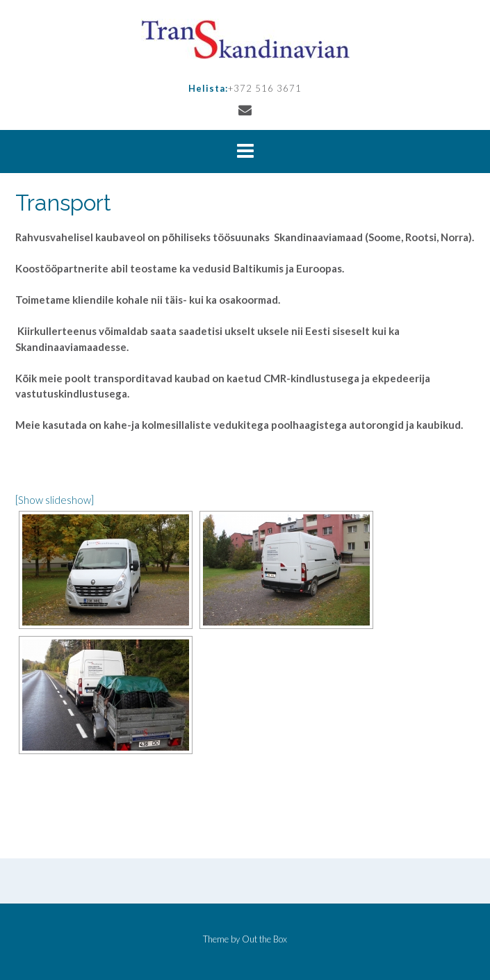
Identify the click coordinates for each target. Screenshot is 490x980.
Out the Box (264, 939)
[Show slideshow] (55, 500)
